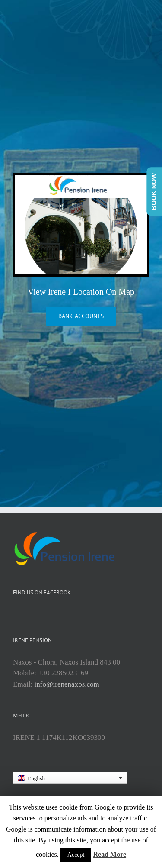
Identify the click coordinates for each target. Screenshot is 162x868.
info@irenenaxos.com (67, 684)
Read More (110, 854)
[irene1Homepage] (81, 179)
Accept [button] (76, 855)
